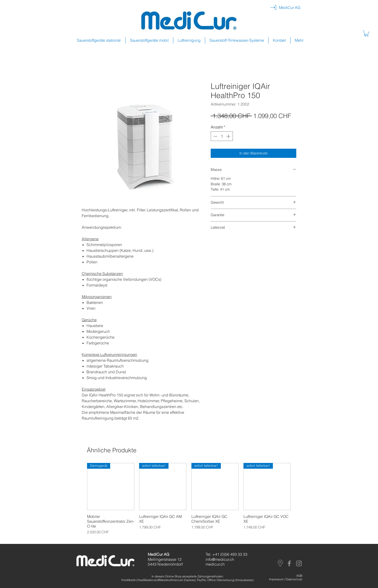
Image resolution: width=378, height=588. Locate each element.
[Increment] (229, 136)
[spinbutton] (222, 136)
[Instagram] (299, 563)
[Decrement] (215, 136)
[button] (366, 33)
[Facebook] (289, 563)
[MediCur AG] (290, 7)
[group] (189, 501)
